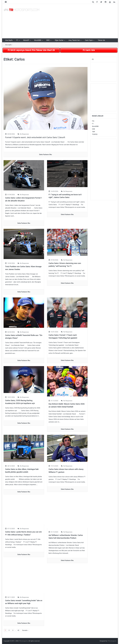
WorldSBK (38, 40)
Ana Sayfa (9, 40)
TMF (94, 132)
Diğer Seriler (59, 40)
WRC (48, 40)
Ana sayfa (8, 45)
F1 (17, 40)
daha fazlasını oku (46, 155)
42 (18, 630)
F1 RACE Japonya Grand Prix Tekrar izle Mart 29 (31, 50)
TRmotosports (23, 641)
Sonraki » (25, 630)
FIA (93, 121)
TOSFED (95, 134)
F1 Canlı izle (89, 50)
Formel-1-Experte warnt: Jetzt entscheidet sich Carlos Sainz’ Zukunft (35, 137)
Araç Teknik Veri (74, 40)
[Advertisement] (79, 21)
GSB (93, 129)
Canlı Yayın (89, 40)
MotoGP (26, 40)
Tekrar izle (101, 40)
